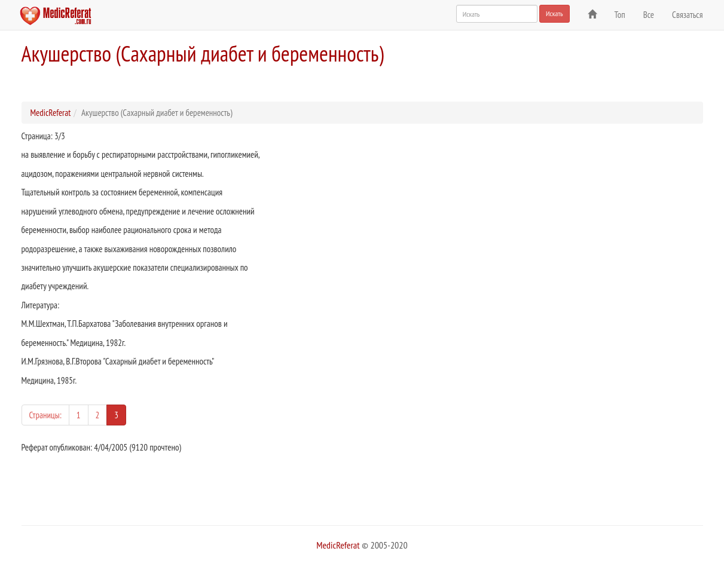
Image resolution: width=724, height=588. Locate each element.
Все (649, 15)
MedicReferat (51, 113)
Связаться (687, 15)
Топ (620, 15)
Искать (555, 13)
